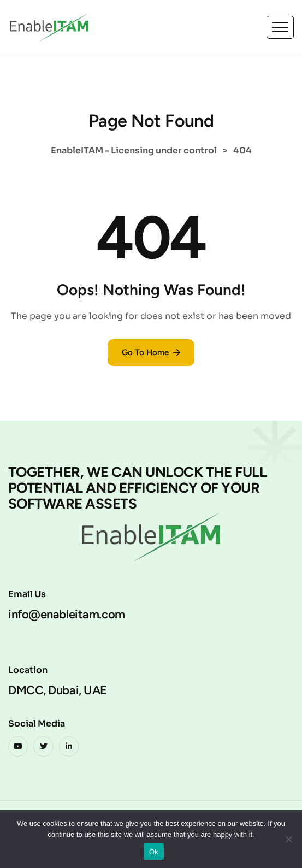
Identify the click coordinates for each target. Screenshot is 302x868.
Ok (154, 852)
